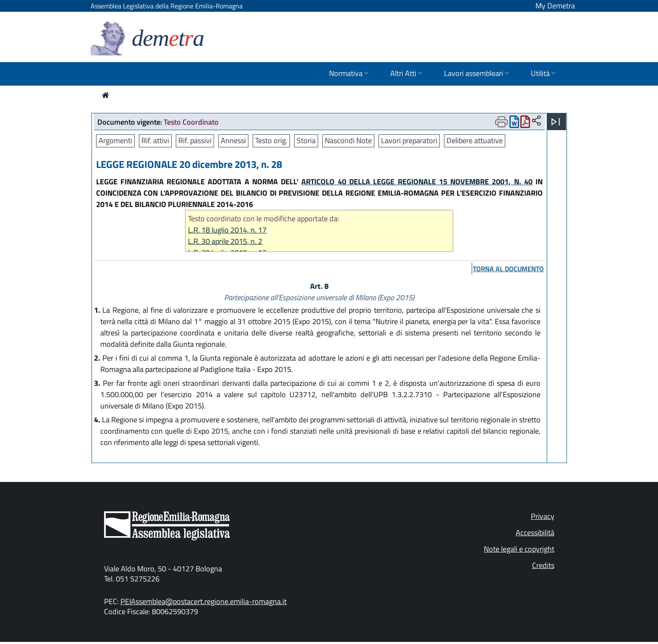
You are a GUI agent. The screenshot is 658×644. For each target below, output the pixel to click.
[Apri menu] (556, 122)
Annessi (233, 140)
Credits (543, 565)
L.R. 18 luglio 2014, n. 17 (227, 230)
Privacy (543, 516)
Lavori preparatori (409, 140)
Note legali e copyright (519, 549)
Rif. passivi (195, 140)
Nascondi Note (348, 140)
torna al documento (508, 269)
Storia (306, 140)
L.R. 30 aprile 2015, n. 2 (225, 241)
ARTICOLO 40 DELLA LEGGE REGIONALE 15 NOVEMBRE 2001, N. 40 (417, 182)
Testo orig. (271, 140)
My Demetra (555, 6)
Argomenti (115, 140)
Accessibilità (535, 533)
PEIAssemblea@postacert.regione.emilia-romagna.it (204, 601)
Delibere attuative (475, 140)
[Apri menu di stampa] (501, 122)
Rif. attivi (155, 140)
